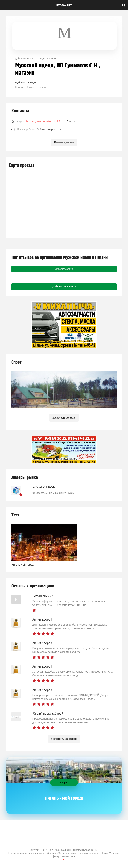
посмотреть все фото (64, 418)
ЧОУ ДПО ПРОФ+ (45, 487)
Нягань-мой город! (23, 564)
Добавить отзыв (64, 269)
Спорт (16, 362)
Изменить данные (64, 142)
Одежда (32, 82)
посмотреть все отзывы (64, 739)
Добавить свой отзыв (64, 287)
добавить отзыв (25, 58)
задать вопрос (48, 58)
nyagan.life (64, 5)
